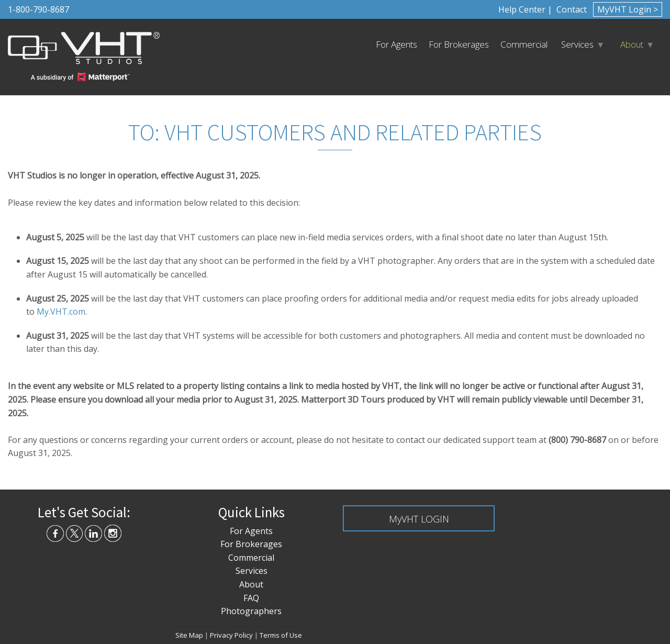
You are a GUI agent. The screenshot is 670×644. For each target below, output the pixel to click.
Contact (571, 9)
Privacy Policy (231, 635)
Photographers (251, 611)
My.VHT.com (61, 312)
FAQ (251, 598)
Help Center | (525, 9)
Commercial (524, 44)
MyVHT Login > (628, 9)
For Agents (397, 44)
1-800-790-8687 (38, 9)
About (632, 44)
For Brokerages (459, 44)
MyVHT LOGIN (419, 519)
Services (577, 44)
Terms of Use (281, 635)
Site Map (189, 635)
